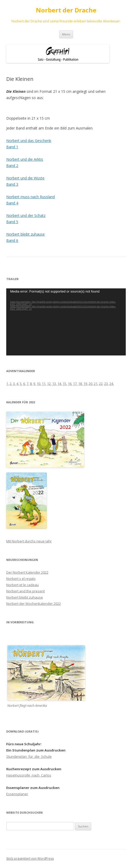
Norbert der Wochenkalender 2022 (34, 604)
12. (49, 384)
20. (91, 384)
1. (8, 384)
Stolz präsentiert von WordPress (30, 859)
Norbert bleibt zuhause (25, 597)
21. (96, 384)
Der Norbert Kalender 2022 (27, 572)
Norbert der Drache (66, 10)
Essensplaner (17, 794)
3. (14, 384)
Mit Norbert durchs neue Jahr (29, 541)
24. (112, 384)
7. (28, 384)
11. (44, 384)
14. (60, 384)
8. (31, 384)
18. (80, 384)
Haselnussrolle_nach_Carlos (29, 775)
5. (21, 384)
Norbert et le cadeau (22, 585)
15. (65, 384)
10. (39, 384)
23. (106, 384)
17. (75, 384)
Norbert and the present (25, 591)
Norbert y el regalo (21, 579)
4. (18, 384)
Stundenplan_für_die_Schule (29, 756)
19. (86, 384)
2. (11, 384)
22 (101, 384)
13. (54, 384)
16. (70, 384)
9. (35, 384)
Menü (66, 34)
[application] (66, 322)
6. (24, 384)
